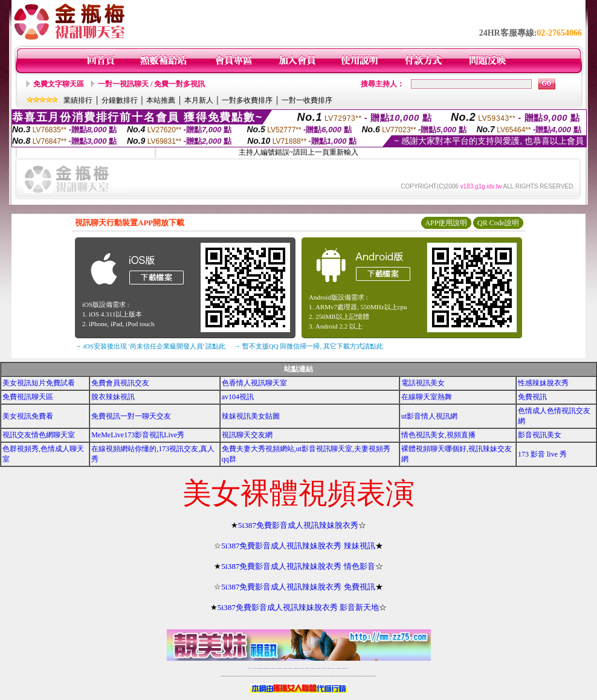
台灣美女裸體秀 (324, 668)
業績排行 (78, 100)
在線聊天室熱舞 (427, 397)
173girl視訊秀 (307, 668)
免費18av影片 (256, 668)
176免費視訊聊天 (313, 668)
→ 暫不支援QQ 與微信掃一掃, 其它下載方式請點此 (308, 346)
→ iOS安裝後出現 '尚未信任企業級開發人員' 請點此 (150, 346)
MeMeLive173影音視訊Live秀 (138, 435)
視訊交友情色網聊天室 (39, 435)
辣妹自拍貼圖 (260, 668)
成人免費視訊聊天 (338, 668)
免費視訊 (532, 397)
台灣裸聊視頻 (329, 668)
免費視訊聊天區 (28, 397)
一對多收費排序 (247, 100)
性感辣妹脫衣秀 (543, 383)
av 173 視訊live (302, 668)
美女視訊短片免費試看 (39, 383)
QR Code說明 (498, 223)
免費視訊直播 (285, 668)
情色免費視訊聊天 (296, 668)
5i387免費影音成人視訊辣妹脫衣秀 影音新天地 (298, 607)
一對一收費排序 (307, 100)
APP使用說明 (446, 223)
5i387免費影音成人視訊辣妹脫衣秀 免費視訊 (298, 587)
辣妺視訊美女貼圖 (251, 416)
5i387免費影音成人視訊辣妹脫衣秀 (298, 525)
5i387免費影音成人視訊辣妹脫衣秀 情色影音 (298, 566)
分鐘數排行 (120, 100)
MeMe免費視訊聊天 (345, 668)
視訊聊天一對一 (250, 668)
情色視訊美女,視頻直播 (438, 435)
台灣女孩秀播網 (318, 668)
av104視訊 (238, 397)
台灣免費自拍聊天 (266, 668)
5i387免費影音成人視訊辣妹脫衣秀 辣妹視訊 (298, 546)
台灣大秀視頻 (333, 668)
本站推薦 (161, 100)
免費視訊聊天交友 (280, 668)
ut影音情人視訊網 (429, 416)
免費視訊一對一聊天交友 (131, 416)
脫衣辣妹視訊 (113, 397)
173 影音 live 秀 (542, 454)
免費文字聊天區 (59, 84)
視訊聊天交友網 (247, 435)
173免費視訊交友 (290, 668)
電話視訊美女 (423, 383)
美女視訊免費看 (28, 416)
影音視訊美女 (540, 435)
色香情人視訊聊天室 (254, 383)
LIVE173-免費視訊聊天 (273, 668)
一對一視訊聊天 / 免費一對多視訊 (151, 84)
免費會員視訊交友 (120, 383)
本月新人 (199, 100)
